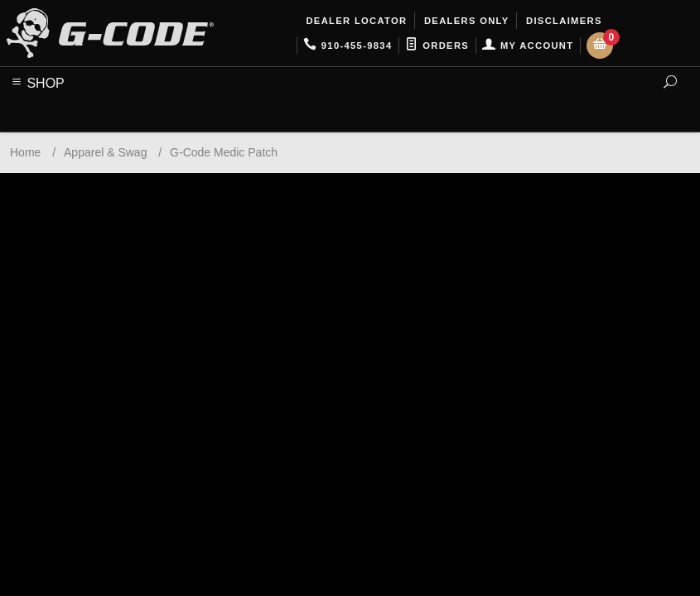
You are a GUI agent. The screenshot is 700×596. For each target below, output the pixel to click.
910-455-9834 (348, 46)
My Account (528, 46)
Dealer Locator (355, 21)
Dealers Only (465, 21)
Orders (437, 46)
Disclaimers (562, 21)
